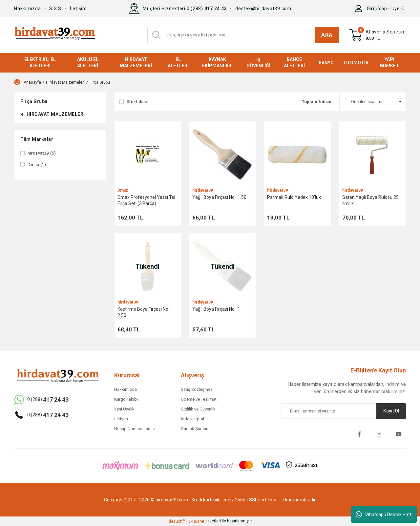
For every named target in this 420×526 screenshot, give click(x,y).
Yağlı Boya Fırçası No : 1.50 (219, 197)
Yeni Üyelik (124, 409)
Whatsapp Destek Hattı (384, 515)
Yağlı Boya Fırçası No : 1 (216, 309)
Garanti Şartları (195, 429)
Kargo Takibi (126, 399)
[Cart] (378, 35)
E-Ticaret (196, 521)
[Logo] (55, 35)
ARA (327, 35)
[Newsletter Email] (343, 411)
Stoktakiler (138, 102)
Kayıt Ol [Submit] (391, 411)
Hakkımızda (28, 9)
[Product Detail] (148, 155)
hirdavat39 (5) (42, 153)
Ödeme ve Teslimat (199, 399)
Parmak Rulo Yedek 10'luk (294, 197)
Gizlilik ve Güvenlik (198, 409)
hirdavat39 (203, 190)
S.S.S (55, 9)
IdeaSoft (176, 521)
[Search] (243, 35)
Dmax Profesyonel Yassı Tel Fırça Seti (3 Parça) (146, 200)
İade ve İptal (192, 419)
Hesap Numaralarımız (135, 429)
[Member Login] (360, 9)
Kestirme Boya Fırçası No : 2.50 (144, 312)
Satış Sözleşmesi (197, 389)
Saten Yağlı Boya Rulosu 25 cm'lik (370, 200)
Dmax (123, 190)
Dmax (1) (37, 165)
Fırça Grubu (100, 82)
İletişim (78, 9)
